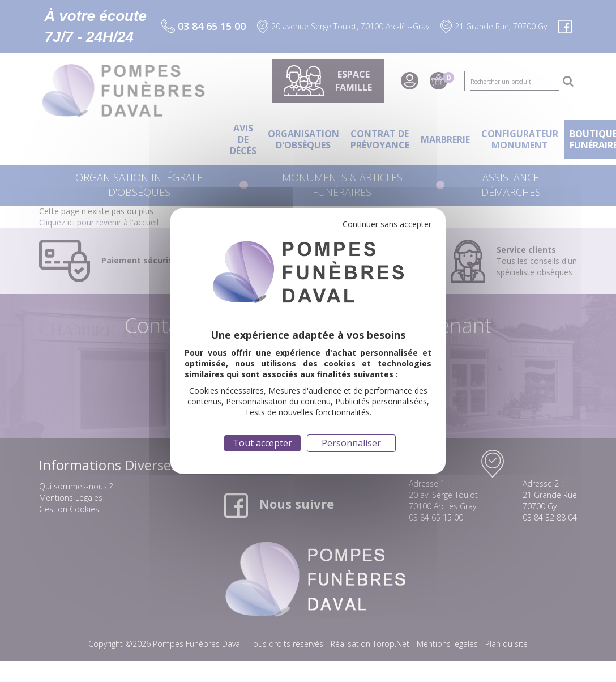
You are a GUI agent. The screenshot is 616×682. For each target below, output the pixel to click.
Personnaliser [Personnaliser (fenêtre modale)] (351, 443)
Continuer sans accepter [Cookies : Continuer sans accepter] (387, 224)
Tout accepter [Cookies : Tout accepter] (262, 443)
